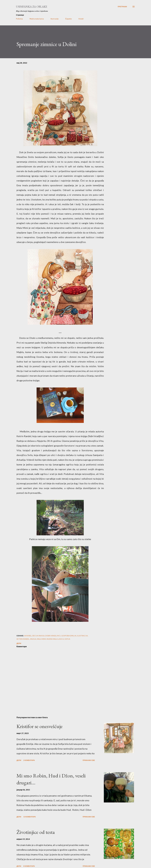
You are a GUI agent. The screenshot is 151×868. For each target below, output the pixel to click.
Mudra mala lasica (37, 19)
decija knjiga (38, 636)
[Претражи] (122, 7)
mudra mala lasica (55, 639)
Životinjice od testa (36, 832)
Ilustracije (55, 19)
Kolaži (81, 19)
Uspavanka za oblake (32, 7)
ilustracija (82, 636)
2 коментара (29, 760)
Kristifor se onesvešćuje (40, 726)
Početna (19, 19)
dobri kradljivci (53, 636)
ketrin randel (23, 639)
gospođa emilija (69, 636)
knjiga (33, 639)
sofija (67, 639)
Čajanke (69, 19)
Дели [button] (19, 643)
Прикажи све (89, 760)
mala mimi (41, 639)
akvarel (28, 636)
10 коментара (29, 817)
